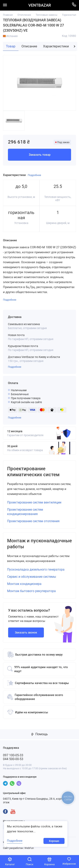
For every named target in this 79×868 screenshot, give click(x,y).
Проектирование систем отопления (33, 521)
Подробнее (15, 367)
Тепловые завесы (47, 15)
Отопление (24, 15)
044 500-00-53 (13, 759)
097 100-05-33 (13, 755)
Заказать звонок (26, 632)
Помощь (40, 734)
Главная (8, 15)
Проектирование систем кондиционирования (25, 512)
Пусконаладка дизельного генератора (36, 569)
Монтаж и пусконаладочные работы (39, 544)
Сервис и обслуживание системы (32, 577)
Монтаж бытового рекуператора (31, 591)
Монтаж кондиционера (24, 584)
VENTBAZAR (40, 5)
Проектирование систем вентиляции (34, 502)
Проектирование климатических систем (33, 472)
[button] (75, 46)
